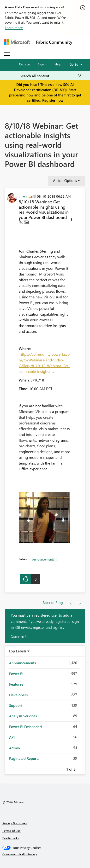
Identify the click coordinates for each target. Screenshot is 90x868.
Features (16, 684)
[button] (72, 220)
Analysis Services (23, 716)
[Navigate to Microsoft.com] (17, 42)
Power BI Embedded (25, 727)
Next (81, 768)
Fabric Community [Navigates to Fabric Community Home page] (54, 42)
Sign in (43, 64)
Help (58, 64)
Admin (15, 748)
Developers (18, 695)
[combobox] (50, 76)
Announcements (43, 559)
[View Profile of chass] (23, 196)
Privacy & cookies (15, 823)
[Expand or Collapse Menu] (7, 54)
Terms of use (12, 831)
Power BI (16, 674)
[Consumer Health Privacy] (45, 854)
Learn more (14, 28)
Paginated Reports (24, 758)
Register (25, 64)
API (12, 737)
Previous (60, 768)
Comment (19, 636)
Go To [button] (74, 64)
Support (16, 705)
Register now (53, 100)
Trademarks (11, 838)
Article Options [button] (65, 180)
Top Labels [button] (18, 651)
